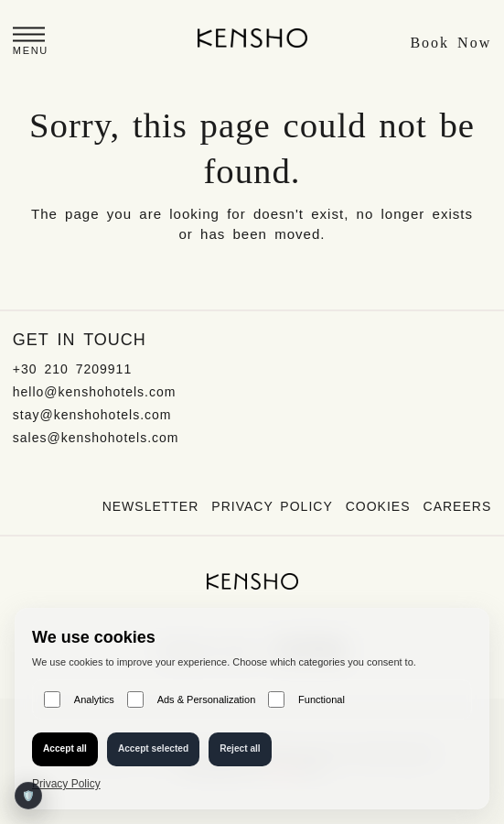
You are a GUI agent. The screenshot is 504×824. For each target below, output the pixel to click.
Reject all (240, 748)
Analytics (79, 699)
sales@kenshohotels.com (96, 438)
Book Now (450, 43)
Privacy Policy (272, 506)
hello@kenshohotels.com (95, 392)
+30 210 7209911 (72, 369)
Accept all (65, 748)
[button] (31, 43)
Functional (306, 699)
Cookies (378, 506)
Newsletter (151, 506)
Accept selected (153, 748)
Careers (458, 506)
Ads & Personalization (191, 699)
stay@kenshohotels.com (92, 415)
